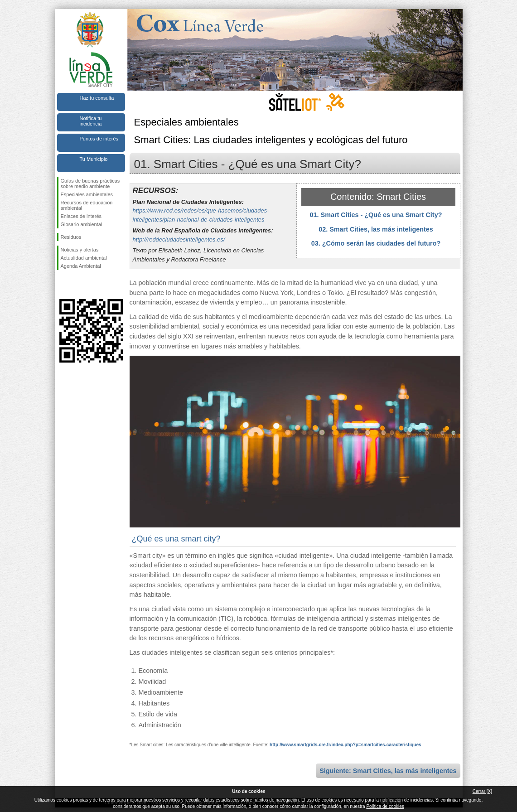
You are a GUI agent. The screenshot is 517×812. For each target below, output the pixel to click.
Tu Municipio (94, 159)
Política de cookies (385, 806)
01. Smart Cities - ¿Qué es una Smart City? (376, 215)
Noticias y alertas (80, 250)
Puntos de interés (99, 139)
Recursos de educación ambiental (87, 205)
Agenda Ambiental (81, 266)
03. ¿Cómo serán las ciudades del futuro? (376, 243)
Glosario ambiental (82, 224)
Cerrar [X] (482, 791)
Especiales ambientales (87, 194)
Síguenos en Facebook (63, 285)
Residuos (71, 237)
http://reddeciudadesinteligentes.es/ (179, 239)
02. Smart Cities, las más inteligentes (376, 229)
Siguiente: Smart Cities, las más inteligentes (388, 771)
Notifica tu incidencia (91, 121)
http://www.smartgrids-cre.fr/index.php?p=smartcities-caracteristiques (345, 745)
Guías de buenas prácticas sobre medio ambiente (90, 184)
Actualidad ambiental (84, 258)
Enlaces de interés (81, 216)
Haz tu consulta (97, 98)
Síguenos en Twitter (77, 285)
